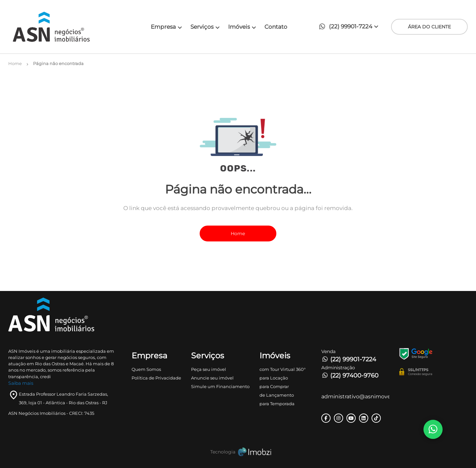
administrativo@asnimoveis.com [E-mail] (356, 396)
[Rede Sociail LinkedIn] (364, 418)
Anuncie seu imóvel (212, 378)
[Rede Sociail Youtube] (351, 418)
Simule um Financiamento (220, 386)
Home (238, 234)
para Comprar (274, 386)
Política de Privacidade (156, 378)
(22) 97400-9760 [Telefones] (350, 376)
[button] (350, 27)
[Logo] (66, 27)
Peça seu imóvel (209, 369)
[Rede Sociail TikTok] (376, 418)
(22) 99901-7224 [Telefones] (349, 359)
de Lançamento (277, 395)
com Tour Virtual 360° (282, 369)
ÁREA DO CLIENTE (429, 27)
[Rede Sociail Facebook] (326, 418)
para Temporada (277, 404)
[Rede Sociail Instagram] (338, 418)
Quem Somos (146, 369)
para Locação (274, 378)
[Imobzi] (238, 452)
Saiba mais (21, 383)
